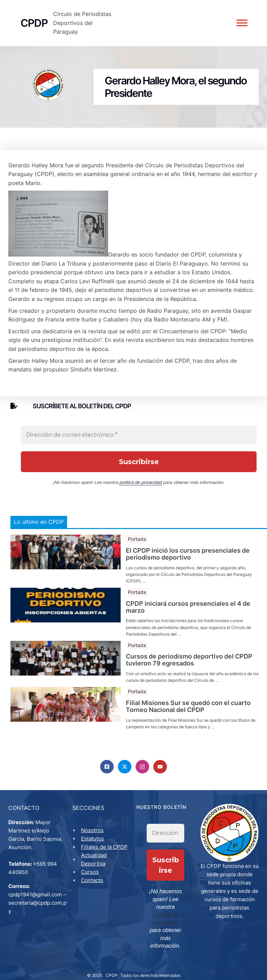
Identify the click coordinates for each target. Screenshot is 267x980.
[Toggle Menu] (241, 29)
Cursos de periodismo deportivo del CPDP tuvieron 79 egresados (189, 672)
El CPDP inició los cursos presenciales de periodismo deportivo (188, 566)
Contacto (94, 893)
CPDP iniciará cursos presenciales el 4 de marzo (188, 619)
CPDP (112, 968)
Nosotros (94, 843)
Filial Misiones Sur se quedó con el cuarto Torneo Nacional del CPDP (188, 718)
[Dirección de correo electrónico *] (139, 447)
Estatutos (94, 851)
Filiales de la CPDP (106, 860)
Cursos (91, 885)
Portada (137, 551)
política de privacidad (141, 494)
